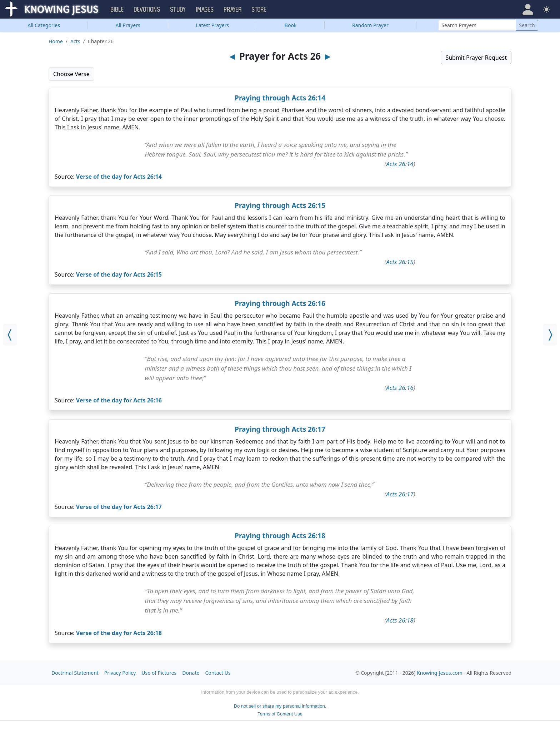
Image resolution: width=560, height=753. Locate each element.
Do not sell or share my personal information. (280, 706)
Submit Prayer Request (476, 58)
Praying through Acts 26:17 (280, 429)
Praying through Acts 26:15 (280, 205)
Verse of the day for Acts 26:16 (119, 400)
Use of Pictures (159, 673)
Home (56, 41)
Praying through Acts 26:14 (280, 98)
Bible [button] (117, 10)
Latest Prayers (212, 25)
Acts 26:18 (400, 620)
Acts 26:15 (400, 262)
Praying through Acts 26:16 (280, 303)
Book (291, 25)
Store (259, 10)
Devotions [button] (147, 10)
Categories (44, 25)
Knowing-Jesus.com (440, 673)
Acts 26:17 (400, 494)
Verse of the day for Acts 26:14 (119, 177)
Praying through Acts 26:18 (280, 536)
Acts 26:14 (400, 164)
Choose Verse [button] (71, 74)
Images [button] (205, 10)
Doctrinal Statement (75, 673)
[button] (528, 9)
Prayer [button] (233, 10)
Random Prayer (370, 25)
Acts (75, 41)
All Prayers (128, 25)
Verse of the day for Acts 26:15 (119, 274)
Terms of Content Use (280, 714)
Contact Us (218, 673)
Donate (191, 673)
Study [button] (178, 10)
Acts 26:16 (400, 388)
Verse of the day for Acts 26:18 (119, 633)
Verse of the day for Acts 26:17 (119, 507)
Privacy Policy (120, 673)
